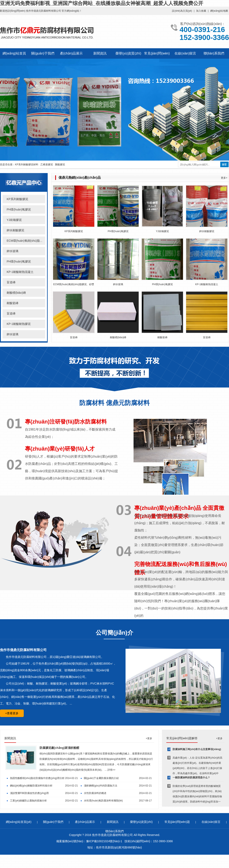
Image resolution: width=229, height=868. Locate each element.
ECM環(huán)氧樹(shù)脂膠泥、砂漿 (74, 284)
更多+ (224, 178)
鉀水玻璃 (12, 251)
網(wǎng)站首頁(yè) (19, 822)
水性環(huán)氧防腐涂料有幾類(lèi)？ (103, 801)
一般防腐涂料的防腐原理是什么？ (191, 778)
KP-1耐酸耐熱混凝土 (20, 272)
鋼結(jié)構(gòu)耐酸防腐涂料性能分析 (31, 786)
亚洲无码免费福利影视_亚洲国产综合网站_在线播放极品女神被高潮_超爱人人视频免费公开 (102, 3)
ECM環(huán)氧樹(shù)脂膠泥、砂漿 (30, 241)
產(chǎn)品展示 (71, 53)
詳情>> (111, 770)
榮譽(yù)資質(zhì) (128, 53)
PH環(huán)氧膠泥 (19, 209)
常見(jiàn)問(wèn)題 (177, 822)
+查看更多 (12, 713)
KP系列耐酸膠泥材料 (27, 165)
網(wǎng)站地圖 (219, 11)
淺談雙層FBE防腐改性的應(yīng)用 (29, 793)
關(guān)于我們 (43, 53)
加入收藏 (201, 11)
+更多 (149, 738)
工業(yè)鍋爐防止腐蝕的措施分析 (28, 801)
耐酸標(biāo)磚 (16, 293)
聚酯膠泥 (60, 165)
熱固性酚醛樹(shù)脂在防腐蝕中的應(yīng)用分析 (37, 778)
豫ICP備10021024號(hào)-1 (104, 841)
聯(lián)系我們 (214, 53)
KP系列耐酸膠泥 (17, 199)
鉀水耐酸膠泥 (15, 230)
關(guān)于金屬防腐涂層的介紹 (101, 778)
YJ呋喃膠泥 (14, 220)
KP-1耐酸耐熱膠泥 (19, 324)
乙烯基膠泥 (47, 165)
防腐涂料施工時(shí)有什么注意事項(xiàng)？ (197, 749)
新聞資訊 (100, 53)
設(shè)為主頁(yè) (182, 11)
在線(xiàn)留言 (185, 53)
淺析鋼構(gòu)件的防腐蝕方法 (101, 786)
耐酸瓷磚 (12, 303)
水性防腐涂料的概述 (95, 793)
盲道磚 (11, 282)
